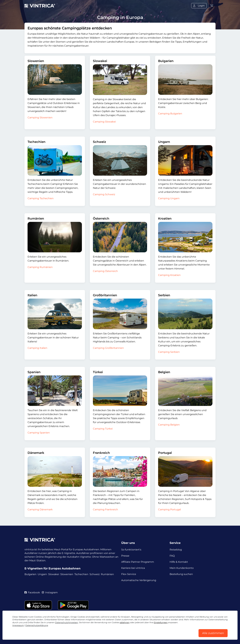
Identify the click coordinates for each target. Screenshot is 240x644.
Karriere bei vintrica (133, 568)
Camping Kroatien (169, 275)
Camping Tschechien (41, 198)
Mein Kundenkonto (182, 568)
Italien (32, 295)
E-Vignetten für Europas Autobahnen (52, 568)
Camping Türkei (103, 429)
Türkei (98, 372)
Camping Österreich (105, 271)
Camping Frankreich (105, 509)
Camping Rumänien (40, 267)
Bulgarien (166, 61)
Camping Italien (37, 348)
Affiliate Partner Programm (138, 562)
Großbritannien (105, 295)
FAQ (172, 556)
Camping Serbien (169, 352)
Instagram (50, 592)
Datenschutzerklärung (37, 625)
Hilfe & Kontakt (179, 562)
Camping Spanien (39, 433)
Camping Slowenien (40, 118)
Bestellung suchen (181, 574)
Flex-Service (129, 574)
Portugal (165, 453)
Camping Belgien (169, 425)
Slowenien (36, 61)
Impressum (18, 625)
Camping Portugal (169, 509)
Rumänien (36, 218)
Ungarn (164, 142)
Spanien (34, 372)
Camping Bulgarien (170, 114)
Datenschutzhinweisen (67, 622)
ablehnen (125, 622)
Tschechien (37, 142)
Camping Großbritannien (108, 348)
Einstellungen (161, 622)
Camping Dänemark (40, 509)
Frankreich (101, 453)
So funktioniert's (131, 550)
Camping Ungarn (169, 198)
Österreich (101, 218)
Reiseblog (176, 550)
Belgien (164, 372)
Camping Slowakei (104, 122)
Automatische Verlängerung (139, 580)
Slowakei (100, 61)
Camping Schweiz (104, 194)
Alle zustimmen (213, 633)
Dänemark (36, 453)
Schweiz (99, 142)
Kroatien (165, 218)
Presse (125, 556)
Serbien (164, 295)
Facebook (32, 592)
